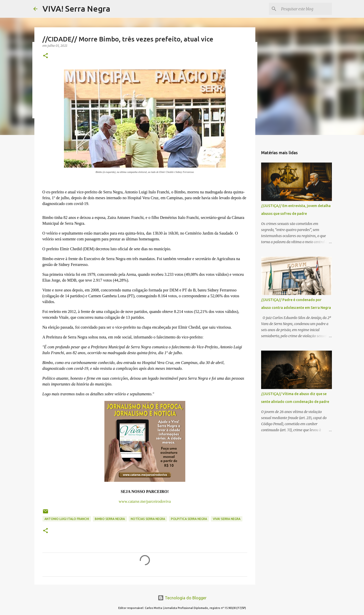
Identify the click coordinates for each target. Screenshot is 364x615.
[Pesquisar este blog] (305, 9)
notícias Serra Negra (148, 519)
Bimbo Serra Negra (110, 519)
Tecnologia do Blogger (182, 598)
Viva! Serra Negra (227, 519)
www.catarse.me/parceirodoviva (145, 501)
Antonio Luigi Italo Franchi (67, 519)
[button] (45, 56)
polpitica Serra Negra (189, 519)
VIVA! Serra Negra (76, 9)
